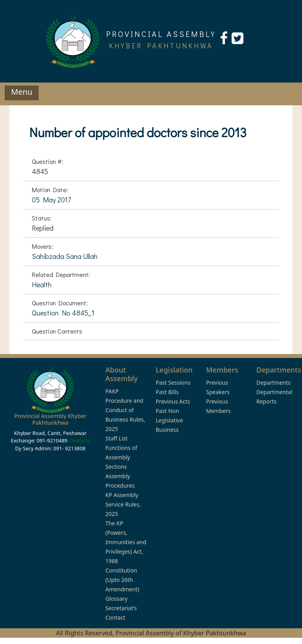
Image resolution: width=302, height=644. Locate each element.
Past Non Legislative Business (169, 420)
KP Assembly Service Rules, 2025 (123, 504)
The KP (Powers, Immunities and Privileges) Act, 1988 (126, 542)
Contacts (79, 440)
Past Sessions (173, 383)
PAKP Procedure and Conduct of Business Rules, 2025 (125, 410)
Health (42, 284)
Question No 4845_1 (63, 313)
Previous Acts (173, 401)
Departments (273, 383)
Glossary (116, 599)
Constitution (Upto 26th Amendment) (122, 580)
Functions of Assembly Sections (121, 457)
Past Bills (167, 392)
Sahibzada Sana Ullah (65, 256)
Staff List (117, 438)
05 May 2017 (51, 200)
